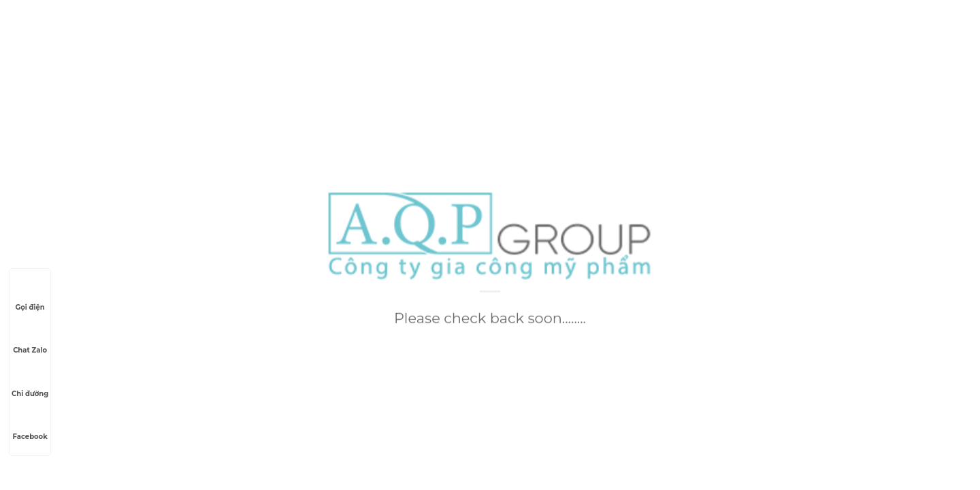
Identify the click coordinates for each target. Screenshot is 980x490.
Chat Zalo (30, 338)
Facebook (30, 424)
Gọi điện (30, 295)
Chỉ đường (30, 381)
